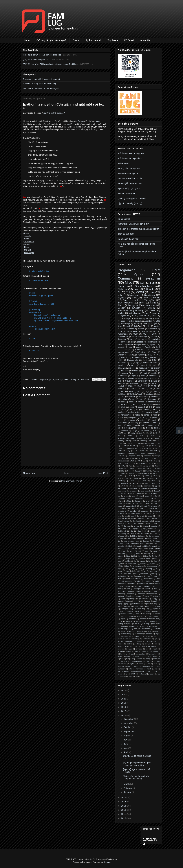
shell (141, 303)
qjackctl (130, 611)
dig (140, 524)
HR (146, 458)
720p (130, 436)
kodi (128, 566)
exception (125, 404)
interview (125, 371)
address (138, 486)
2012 (124, 810)
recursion (156, 614)
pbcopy (154, 599)
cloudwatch (122, 508)
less (155, 410)
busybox (143, 397)
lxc (159, 371)
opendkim (131, 594)
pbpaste (121, 601)
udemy (148, 659)
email (128, 326)
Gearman (147, 456)
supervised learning (150, 646)
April (126, 752)
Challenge (126, 350)
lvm (145, 571)
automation (122, 491)
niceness (121, 591)
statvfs (129, 644)
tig (149, 656)
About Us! (145, 40)
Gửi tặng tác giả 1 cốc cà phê (51, 40)
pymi (154, 420)
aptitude (144, 488)
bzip (140, 496)
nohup (130, 591)
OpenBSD (133, 389)
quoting (147, 611)
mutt (145, 373)
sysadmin (65, 379)
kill (137, 410)
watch (149, 669)
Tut (128, 292)
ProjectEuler (123, 337)
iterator (142, 561)
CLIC (158, 347)
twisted (139, 659)
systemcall (153, 425)
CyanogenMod (149, 443)
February (128, 788)
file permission (154, 536)
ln (156, 569)
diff (135, 524)
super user (134, 646)
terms (120, 656)
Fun (152, 283)
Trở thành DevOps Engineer (131, 153)
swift (142, 425)
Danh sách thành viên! (128, 239)
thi (143, 656)
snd (156, 636)
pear (148, 601)
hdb (131, 554)
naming (121, 589)
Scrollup (179, 430)
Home (27, 40)
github (130, 546)
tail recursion (155, 651)
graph (151, 549)
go (147, 313)
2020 (124, 699)
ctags (150, 516)
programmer (152, 342)
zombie (123, 676)
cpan (120, 516)
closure (154, 506)
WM (147, 483)
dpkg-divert (122, 529)
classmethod (131, 506)
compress (145, 511)
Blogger (107, 862)
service (146, 423)
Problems (136, 357)
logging (121, 412)
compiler (133, 511)
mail (136, 574)
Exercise (121, 384)
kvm (158, 318)
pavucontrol (144, 599)
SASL (155, 476)
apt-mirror (133, 488)
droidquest (122, 531)
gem (156, 543)
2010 (124, 818)
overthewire (153, 594)
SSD (154, 360)
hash (155, 551)
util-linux (124, 430)
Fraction (144, 453)
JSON (131, 386)
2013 (124, 806)
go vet (135, 549)
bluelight (154, 493)
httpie (27, 247)
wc (156, 669)
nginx (123, 321)
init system (155, 368)
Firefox (121, 305)
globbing (145, 546)
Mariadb (133, 468)
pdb (136, 601)
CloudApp (129, 381)
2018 (124, 707)
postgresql (152, 418)
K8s (155, 331)
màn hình (138, 586)
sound (120, 425)
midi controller (127, 581)
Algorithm (148, 321)
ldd (133, 569)
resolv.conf (122, 423)
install (124, 410)
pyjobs (143, 420)
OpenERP (138, 471)
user (155, 664)
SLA (119, 478)
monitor (135, 373)
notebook (139, 591)
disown (148, 524)
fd (128, 536)
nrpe (156, 591)
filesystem (122, 339)
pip (51, 379)
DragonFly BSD (132, 448)
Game (153, 303)
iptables (128, 561)
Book (125, 300)
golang (121, 295)
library (140, 569)
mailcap (154, 574)
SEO (139, 391)
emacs (141, 402)
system (124, 316)
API (141, 436)
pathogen (132, 599)
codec (141, 508)
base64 (157, 491)
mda (126, 579)
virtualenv (85, 379)
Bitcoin (151, 441)
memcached (136, 579)
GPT (145, 384)
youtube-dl (143, 674)
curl (154, 365)
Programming (151, 357)
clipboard (143, 506)
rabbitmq (157, 611)
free (156, 538)
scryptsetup (153, 626)
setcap (131, 631)
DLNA (133, 446)
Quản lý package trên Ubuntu (132, 199)
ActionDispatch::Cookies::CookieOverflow (134, 438)
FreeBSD (154, 453)
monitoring (155, 339)
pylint (122, 611)
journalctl (143, 564)
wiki (149, 671)
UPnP (154, 481)
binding (139, 493)
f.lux (155, 534)
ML (156, 386)
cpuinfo (134, 516)
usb (148, 664)
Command (126, 278)
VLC (140, 483)
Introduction (122, 461)
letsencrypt (29, 253)
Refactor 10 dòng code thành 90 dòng (40, 84)
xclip (156, 671)
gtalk (158, 549)
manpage (140, 576)
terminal (130, 329)
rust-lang (146, 624)
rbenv (138, 614)
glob (137, 546)
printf (120, 420)
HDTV (132, 458)
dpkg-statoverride (150, 529)
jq (159, 564)
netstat (147, 589)
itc (135, 561)
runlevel (136, 624)
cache (155, 496)
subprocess (122, 646)
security (135, 423)
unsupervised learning (140, 661)
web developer (123, 671)
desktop (136, 521)
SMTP (136, 478)
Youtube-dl (29, 241)
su (156, 644)
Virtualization (135, 313)
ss (136, 425)
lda (127, 569)
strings (148, 644)
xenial (120, 674)
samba (123, 626)
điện (131, 676)
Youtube (149, 394)
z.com (152, 674)
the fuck (28, 250)
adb (130, 486)
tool (154, 656)
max (155, 576)
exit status (145, 534)
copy (155, 513)
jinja (156, 561)
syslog (120, 651)
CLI (142, 283)
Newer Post (29, 473)
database (122, 368)
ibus (147, 556)
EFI (156, 448)
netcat (138, 415)
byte (134, 496)
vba (129, 666)
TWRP (134, 481)
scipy (130, 344)
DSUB (155, 446)
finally (123, 538)
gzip (147, 551)
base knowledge (140, 337)
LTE (152, 463)
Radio (147, 476)
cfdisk (129, 501)
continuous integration (39, 379)
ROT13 (138, 476)
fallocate (121, 536)
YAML (140, 394)
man (131, 576)
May (126, 748)
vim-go (134, 430)
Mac (138, 466)
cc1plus (154, 498)
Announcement (150, 305)
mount (158, 584)
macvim (128, 574)
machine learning (152, 412)
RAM (120, 360)
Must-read (134, 295)
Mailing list (147, 466)
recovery (146, 614)
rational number (126, 614)
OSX (154, 334)
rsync (128, 624)
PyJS (155, 473)
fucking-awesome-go (131, 541)
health (138, 554)
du (132, 531)
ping (156, 604)
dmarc (136, 526)
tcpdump (153, 344)
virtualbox (145, 316)
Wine (154, 483)
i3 (134, 556)
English (121, 355)
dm (119, 526)
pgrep (120, 604)
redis (123, 616)
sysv (137, 651)
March (127, 784)
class (120, 506)
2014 (124, 802)
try (133, 659)
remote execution (153, 616)
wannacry (139, 669)
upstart (121, 347)
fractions (148, 538)
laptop (120, 569)
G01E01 (121, 456)
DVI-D (120, 448)
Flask (27, 233)
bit (146, 493)
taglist (144, 651)
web (140, 378)
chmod (155, 503)
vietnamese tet (147, 666)
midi (158, 579)
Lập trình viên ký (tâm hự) (130, 203)
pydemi (121, 344)
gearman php (137, 543)
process (131, 420)
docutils (154, 526)
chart (148, 501)
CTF (122, 443)
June (126, 744)
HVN (158, 355)
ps (122, 329)
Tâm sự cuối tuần (126, 234)
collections (122, 511)
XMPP (123, 486)
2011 (124, 814)
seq (136, 629)
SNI (144, 478)
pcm (129, 601)
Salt (155, 391)
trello (148, 428)
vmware (131, 378)
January (128, 792)
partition (124, 342)
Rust (145, 360)
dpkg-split (135, 529)
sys (147, 649)
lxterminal (154, 571)
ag (131, 363)
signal (158, 634)
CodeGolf (139, 350)
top (135, 428)
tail (119, 428)
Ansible (27, 236)
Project (128, 318)
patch (123, 599)
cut (141, 399)
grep (132, 339)
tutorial (157, 428)
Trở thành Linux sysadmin (130, 158)
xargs (139, 347)
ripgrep (129, 621)
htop (155, 554)
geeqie (148, 543)
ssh (145, 344)
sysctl (155, 649)
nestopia (137, 589)
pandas (157, 326)
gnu (153, 546)
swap (130, 649)
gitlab (123, 407)
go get (127, 549)
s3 (159, 624)
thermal (136, 656)
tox (78, 379)
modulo (132, 584)
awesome (134, 491)
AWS (153, 436)
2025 (124, 690)
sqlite (129, 425)
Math (136, 300)
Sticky (136, 324)
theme (128, 656)
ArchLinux (152, 329)
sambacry (133, 626)
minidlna (147, 581)
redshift (131, 616)
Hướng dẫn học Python (129, 169)
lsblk (139, 571)
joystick (153, 564)
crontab (144, 365)
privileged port (126, 609)
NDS (122, 471)
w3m (155, 430)
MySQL (124, 357)
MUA (131, 466)
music (129, 586)
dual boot (142, 531)
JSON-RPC (153, 461)
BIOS (135, 441)
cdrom (120, 501)
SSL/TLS (153, 478)
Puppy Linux (134, 473)
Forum (76, 40)
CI (156, 378)
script (137, 344)
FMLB (130, 355)
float (158, 404)
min (138, 581)
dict (129, 524)
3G (151, 433)
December (129, 719)
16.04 (141, 433)
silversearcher (126, 636)
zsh (126, 433)
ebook (131, 402)
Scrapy (27, 244)
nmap (147, 415)
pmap (120, 606)
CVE (129, 443)
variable (121, 666)
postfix (154, 373)
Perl (150, 389)
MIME (123, 466)
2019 (124, 703)
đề (136, 676)
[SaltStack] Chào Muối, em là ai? (133, 224)
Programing (127, 270)
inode (148, 559)
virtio (130, 669)
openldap (141, 594)
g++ (122, 543)
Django (145, 331)
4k (119, 436)
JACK (132, 461)
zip (159, 674)
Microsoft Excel (145, 468)
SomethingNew (144, 286)
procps (140, 342)
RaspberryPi (133, 360)
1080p (133, 433)
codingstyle (152, 508)
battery (123, 493)
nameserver (126, 415)
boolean (132, 397)
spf (156, 639)
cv (156, 516)
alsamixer (148, 486)
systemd (153, 376)
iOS (150, 407)
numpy (121, 418)
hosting (147, 554)
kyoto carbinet (138, 566)
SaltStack (122, 394)
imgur (141, 559)
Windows (122, 363)
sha (150, 631)
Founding (134, 453)
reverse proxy (155, 619)
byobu (126, 496)
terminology (153, 654)
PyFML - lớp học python (129, 188)
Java (126, 463)
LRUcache (143, 463)
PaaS (147, 471)
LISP (134, 463)
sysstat (129, 651)
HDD (150, 355)
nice (155, 589)
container (122, 365)
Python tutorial (94, 40)
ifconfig (155, 556)
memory (125, 373)
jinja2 (120, 564)
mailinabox (122, 576)
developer (152, 399)
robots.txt (153, 621)
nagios (147, 586)
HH (140, 458)
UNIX (145, 324)
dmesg (145, 526)
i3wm (140, 556)
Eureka (151, 308)
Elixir (154, 352)
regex (134, 376)
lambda (146, 410)
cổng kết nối (122, 518)
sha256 (157, 631)
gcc (128, 543)
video (130, 347)
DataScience (132, 331)
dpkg (120, 326)
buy (119, 496)
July (126, 740)
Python (81, 121)
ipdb (119, 561)
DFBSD (124, 446)
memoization (149, 579)
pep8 (155, 601)
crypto (142, 516)
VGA (133, 483)
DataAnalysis (140, 352)
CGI (158, 441)
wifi (119, 433)
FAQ (128, 451)
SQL (147, 391)
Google (157, 456)
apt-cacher (122, 488)
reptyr (123, 619)
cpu (126, 516)
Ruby (145, 298)
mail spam (144, 574)
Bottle (27, 239)
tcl (126, 654)
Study (121, 286)
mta (122, 586)
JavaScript (125, 324)
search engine (124, 629)
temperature (141, 654)
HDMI (123, 458)
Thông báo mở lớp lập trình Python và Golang (136, 777)
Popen (123, 473)
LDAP (140, 386)
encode (132, 368)
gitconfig (121, 546)
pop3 (142, 418)
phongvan (132, 418)
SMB (127, 478)
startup (139, 641)
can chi (130, 498)
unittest (124, 661)
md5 (119, 579)
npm (155, 415)
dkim (156, 524)
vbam (136, 666)
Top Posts (113, 40)
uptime (133, 664)
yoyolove (122, 298)
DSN (147, 446)
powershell (139, 606)
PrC (123, 391)
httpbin (120, 556)
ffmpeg (143, 536)
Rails (131, 391)
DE (159, 443)
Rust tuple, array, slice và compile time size (42, 55)
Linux (156, 270)
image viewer (131, 559)
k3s (122, 566)
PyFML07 (146, 473)
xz (126, 674)
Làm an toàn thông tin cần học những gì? (41, 88)
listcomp (149, 569)
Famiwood (153, 451)
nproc (148, 591)
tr (159, 656)
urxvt (141, 664)
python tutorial (135, 321)
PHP (143, 389)
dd (148, 518)
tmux (134, 316)
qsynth (139, 611)
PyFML (157, 298)
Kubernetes (123, 163)
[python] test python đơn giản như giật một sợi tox (137, 764)
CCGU (140, 292)
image (120, 559)
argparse (154, 488)
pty (148, 609)
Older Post (102, 473)
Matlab (121, 313)
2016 (124, 715)
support (121, 649)
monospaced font (145, 584)
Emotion (136, 308)
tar (121, 654)
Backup (143, 441)
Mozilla (157, 468)
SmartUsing (150, 295)
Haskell (121, 386)
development (147, 521)
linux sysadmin (125, 303)
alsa (158, 394)
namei (155, 586)
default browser (124, 521)
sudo (143, 376)
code (133, 508)
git (141, 326)
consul (147, 513)
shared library (126, 634)
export (135, 404)
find (135, 326)
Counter (137, 443)
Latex (152, 310)
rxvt (154, 624)
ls (133, 571)
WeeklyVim (150, 300)
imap (158, 407)
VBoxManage (123, 483)
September (129, 732)
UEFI (132, 394)
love (127, 571)
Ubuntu (150, 289)
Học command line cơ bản (130, 178)
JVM (119, 463)
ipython (135, 371)
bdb (131, 493)
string (138, 644)
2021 (124, 695)
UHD (144, 481)
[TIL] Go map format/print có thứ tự (38, 59)
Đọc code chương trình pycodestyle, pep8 (41, 79)
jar (149, 561)
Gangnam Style (134, 456)
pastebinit (156, 596)
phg (127, 604)
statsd (120, 644)
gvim (132, 551)
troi (128, 659)
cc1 (147, 498)
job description (131, 564)
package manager (134, 596)
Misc (128, 282)
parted (147, 596)
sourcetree (147, 639)
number (121, 594)
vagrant (121, 378)
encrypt (133, 534)
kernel (145, 371)
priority (149, 606)
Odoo (129, 471)
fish (151, 404)
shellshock (139, 634)
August (127, 736)
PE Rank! (129, 40)
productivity (139, 609)
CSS (120, 331)
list (153, 371)
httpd (128, 556)
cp (133, 399)
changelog (138, 501)
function (146, 541)
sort (155, 423)
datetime (140, 518)
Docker (121, 308)
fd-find (135, 536)
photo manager (137, 604)
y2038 (133, 674)
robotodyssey (141, 621)
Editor (120, 451)
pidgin (149, 604)
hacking (149, 318)
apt (138, 363)
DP (140, 446)
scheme (156, 313)
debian (154, 337)
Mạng (135, 298)
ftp (119, 541)
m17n (120, 574)
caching (121, 498)
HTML (154, 458)
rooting (120, 624)
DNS (158, 321)
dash (132, 518)
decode (155, 518)
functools (156, 541)
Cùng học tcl (124, 219)
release (140, 616)
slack (137, 636)
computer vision (134, 513)
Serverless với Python (128, 174)
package (121, 596)
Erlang (154, 381)
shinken (149, 634)
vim (68, 124)
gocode (143, 549)
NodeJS (121, 389)
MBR (148, 386)
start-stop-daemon (125, 641)
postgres (129, 606)
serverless (146, 629)
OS (145, 334)
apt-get (154, 324)
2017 (124, 711)
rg (122, 621)
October (128, 727)
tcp (132, 654)
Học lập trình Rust (126, 194)
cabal (147, 496)
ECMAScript (146, 448)
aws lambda (146, 491)
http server (142, 339)
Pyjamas (121, 476)
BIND (128, 441)
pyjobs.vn (156, 609)
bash (98, 121)
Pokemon (156, 471)
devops (139, 318)
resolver (143, 619)
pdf (142, 601)
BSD (155, 316)
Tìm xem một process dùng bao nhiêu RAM (138, 229)
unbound (157, 659)
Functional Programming (130, 310)
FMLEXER (134, 384)
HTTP (154, 384)
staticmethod (152, 641)
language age (152, 566)
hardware (143, 368)
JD (139, 461)
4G (156, 433)
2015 (124, 797)
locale (120, 571)
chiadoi (146, 503)
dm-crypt (127, 526)
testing (73, 379)
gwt (139, 551)
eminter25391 (154, 402)
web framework (138, 671)
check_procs (136, 503)
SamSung (122, 481)
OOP (135, 334)
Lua (158, 463)
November (129, 723)
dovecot (121, 402)
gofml (132, 407)
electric (154, 531)
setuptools (141, 631)
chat (155, 501)
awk (123, 397)
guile (148, 326)
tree (122, 659)
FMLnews (140, 355)
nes (129, 589)
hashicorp (122, 554)
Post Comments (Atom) (72, 481)
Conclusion (142, 381)
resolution (132, 619)
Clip (119, 381)
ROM (130, 476)
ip (131, 410)
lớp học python (135, 412)
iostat (155, 559)
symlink (139, 649)
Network (123, 289)
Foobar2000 (122, 453)
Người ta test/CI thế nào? (54, 113)
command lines (150, 363)
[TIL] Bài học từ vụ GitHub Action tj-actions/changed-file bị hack (51, 64)
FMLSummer (140, 451)
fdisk (144, 404)
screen (143, 626)
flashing (131, 538)
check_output (123, 503)
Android (141, 329)
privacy (157, 606)
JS (144, 461)
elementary (122, 534)
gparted (141, 407)
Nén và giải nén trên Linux (130, 183)
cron (133, 365)
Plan (158, 389)
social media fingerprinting (128, 639)
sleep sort (147, 636)
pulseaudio (122, 376)
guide (123, 551)
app (156, 486)
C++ (120, 318)
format (139, 538)
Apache (148, 347)
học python (133, 305)
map (149, 576)
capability (139, 498)
